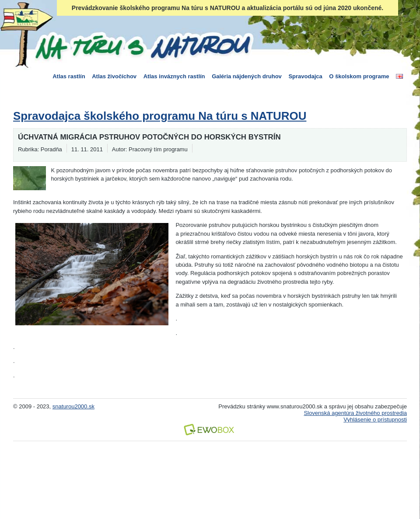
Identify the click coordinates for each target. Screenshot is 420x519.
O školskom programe (359, 76)
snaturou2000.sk (73, 406)
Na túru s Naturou (142, 45)
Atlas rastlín (69, 76)
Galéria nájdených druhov (247, 76)
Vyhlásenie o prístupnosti (375, 420)
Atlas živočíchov (114, 76)
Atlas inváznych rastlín (174, 76)
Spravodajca (305, 76)
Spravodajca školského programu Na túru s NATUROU (160, 116)
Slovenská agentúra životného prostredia (355, 413)
